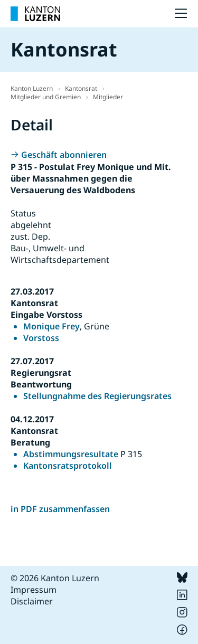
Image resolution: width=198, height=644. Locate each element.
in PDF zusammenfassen (60, 509)
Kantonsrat (81, 88)
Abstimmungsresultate (71, 454)
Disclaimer (32, 601)
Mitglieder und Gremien (46, 97)
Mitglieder (108, 97)
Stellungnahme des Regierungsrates (97, 396)
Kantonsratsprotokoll (68, 466)
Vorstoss (41, 338)
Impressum (34, 590)
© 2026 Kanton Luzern (55, 578)
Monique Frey (51, 326)
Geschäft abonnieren (64, 155)
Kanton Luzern (32, 88)
